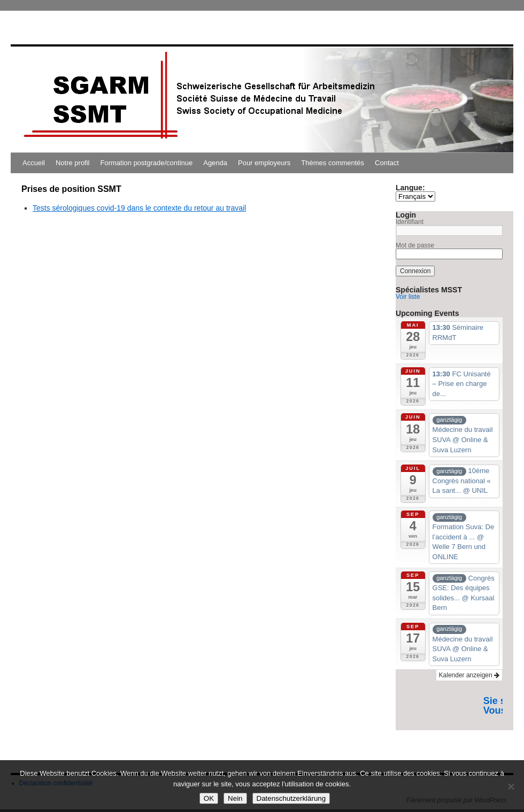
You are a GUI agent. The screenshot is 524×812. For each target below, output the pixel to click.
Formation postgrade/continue (147, 163)
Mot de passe (415, 245)
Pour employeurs (264, 163)
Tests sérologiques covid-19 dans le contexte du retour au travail (139, 208)
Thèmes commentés (333, 163)
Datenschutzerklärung (291, 798)
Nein (235, 798)
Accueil (34, 163)
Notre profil (73, 163)
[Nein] (511, 786)
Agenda (215, 163)
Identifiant (410, 222)
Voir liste (408, 297)
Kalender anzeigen (469, 675)
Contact (387, 163)
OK (209, 798)
